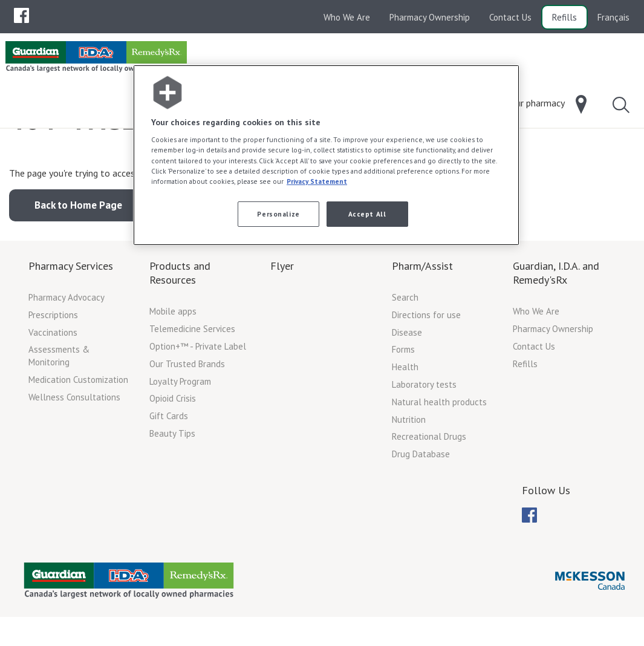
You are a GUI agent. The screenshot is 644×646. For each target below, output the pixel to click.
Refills (564, 17)
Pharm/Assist (422, 315)
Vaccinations (53, 381)
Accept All (367, 214)
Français (613, 17)
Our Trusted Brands (187, 413)
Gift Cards (169, 465)
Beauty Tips (172, 482)
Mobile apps (173, 360)
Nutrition (409, 468)
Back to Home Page (78, 254)
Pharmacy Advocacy (67, 346)
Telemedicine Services (192, 378)
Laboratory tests (424, 433)
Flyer (282, 315)
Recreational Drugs (429, 485)
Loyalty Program (180, 430)
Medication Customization (78, 429)
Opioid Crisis (173, 447)
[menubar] (21, 16)
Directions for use (426, 364)
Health (405, 416)
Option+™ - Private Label (198, 395)
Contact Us (510, 17)
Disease (407, 381)
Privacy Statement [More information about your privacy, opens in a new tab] (317, 181)
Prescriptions (53, 364)
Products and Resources (180, 322)
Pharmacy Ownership (430, 17)
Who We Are (347, 17)
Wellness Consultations (74, 446)
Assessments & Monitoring (59, 405)
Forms (403, 398)
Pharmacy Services (71, 315)
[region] (326, 155)
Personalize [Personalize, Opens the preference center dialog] (278, 214)
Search (405, 346)
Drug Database (421, 503)
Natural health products (439, 451)
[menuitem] (21, 15)
